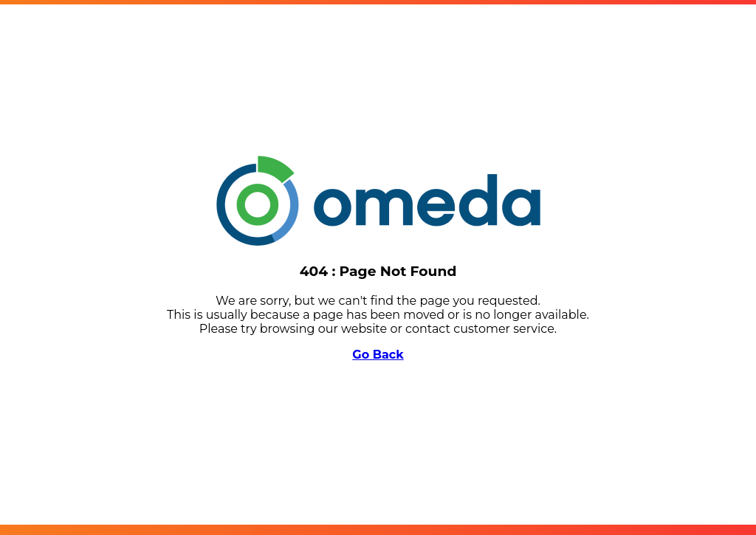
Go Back (378, 355)
